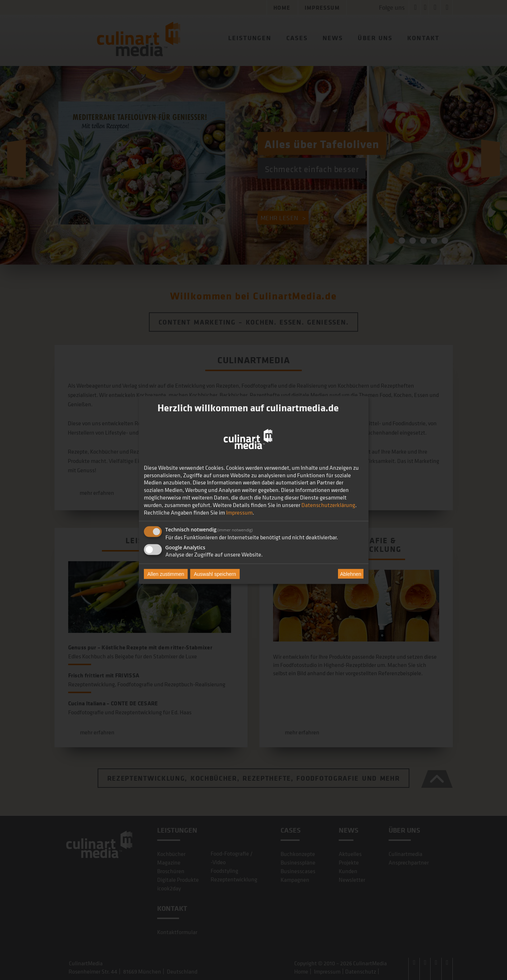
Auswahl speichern (215, 574)
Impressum (239, 512)
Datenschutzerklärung (328, 505)
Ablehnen (351, 574)
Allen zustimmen (166, 574)
